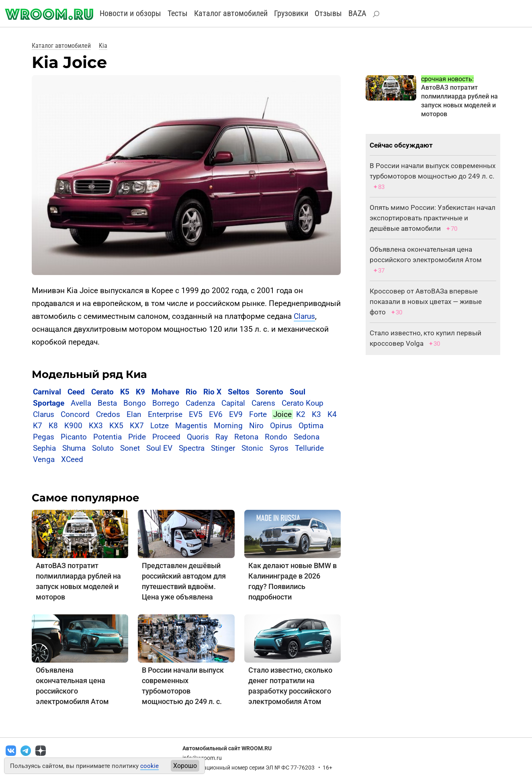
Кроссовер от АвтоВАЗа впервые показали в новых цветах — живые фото (426, 302)
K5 (125, 392)
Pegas (44, 437)
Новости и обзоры (130, 13)
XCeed (72, 459)
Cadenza (200, 403)
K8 (53, 426)
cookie (149, 766)
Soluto (103, 448)
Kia (103, 46)
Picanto (74, 437)
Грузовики (291, 13)
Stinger (223, 448)
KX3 (96, 426)
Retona (246, 437)
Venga (44, 459)
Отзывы (328, 13)
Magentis (191, 426)
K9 (140, 392)
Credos (108, 414)
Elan (134, 414)
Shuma (74, 448)
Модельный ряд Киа (89, 374)
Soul (298, 392)
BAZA (357, 13)
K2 (301, 414)
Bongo (135, 403)
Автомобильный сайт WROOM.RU (227, 748)
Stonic (252, 448)
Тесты (178, 13)
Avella (81, 403)
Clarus (304, 316)
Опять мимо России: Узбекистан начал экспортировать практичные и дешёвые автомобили (433, 218)
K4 (332, 414)
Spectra (192, 448)
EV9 (236, 414)
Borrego (166, 403)
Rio (191, 392)
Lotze (160, 426)
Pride (137, 437)
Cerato (102, 392)
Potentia (107, 437)
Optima (311, 426)
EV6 (216, 414)
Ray (222, 437)
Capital (233, 403)
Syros (279, 448)
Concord (75, 414)
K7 (38, 426)
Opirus (281, 426)
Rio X (212, 392)
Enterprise (165, 414)
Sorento (270, 392)
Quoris (198, 437)
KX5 (116, 426)
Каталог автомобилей (231, 13)
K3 (316, 414)
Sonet (130, 448)
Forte (258, 414)
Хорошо (185, 766)
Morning (228, 426)
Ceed (76, 392)
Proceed (166, 437)
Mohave (165, 392)
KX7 (137, 426)
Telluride (309, 448)
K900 (73, 426)
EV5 (196, 414)
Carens (263, 403)
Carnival (47, 392)
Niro (256, 426)
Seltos (239, 392)
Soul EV (159, 448)
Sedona (307, 437)
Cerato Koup (303, 403)
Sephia (44, 448)
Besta (107, 403)
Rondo (276, 437)
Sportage (49, 403)
